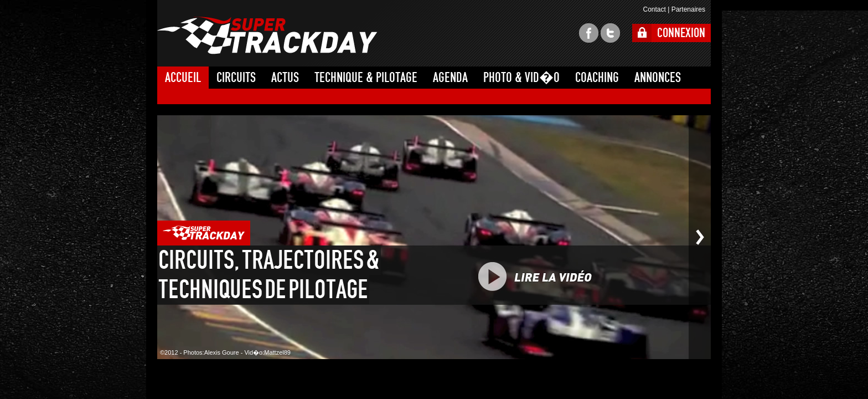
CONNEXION (681, 33)
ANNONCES (658, 78)
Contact (654, 9)
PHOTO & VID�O (521, 78)
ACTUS (285, 78)
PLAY (560, 277)
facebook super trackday (589, 33)
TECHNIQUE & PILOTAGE (366, 78)
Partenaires (688, 9)
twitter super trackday (610, 33)
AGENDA (450, 78)
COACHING (597, 78)
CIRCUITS (236, 78)
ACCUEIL (183, 78)
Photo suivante (700, 237)
